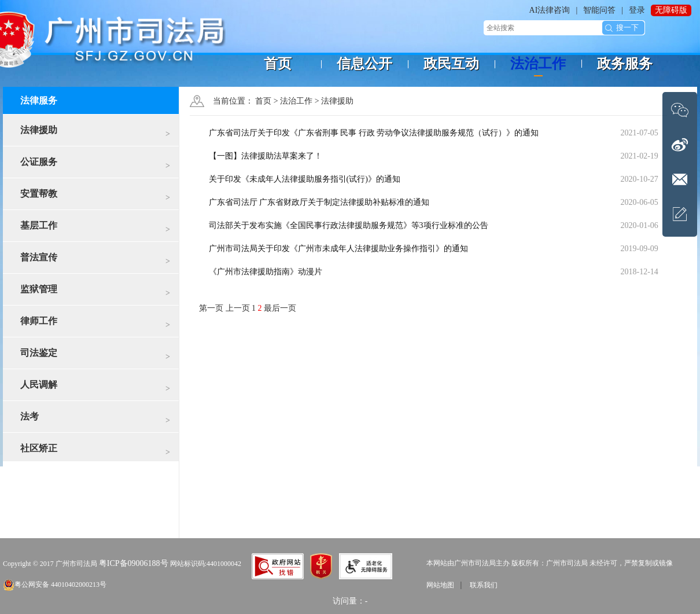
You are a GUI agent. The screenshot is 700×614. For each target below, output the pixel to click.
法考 (95, 420)
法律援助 (95, 134)
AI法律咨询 (550, 10)
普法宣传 (95, 261)
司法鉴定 (95, 357)
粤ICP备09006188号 (134, 563)
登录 (637, 10)
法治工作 (296, 101)
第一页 (212, 308)
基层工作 (95, 229)
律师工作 (95, 325)
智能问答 (599, 10)
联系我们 (484, 585)
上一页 (239, 308)
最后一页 (280, 308)
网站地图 (440, 585)
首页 (263, 101)
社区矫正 (95, 452)
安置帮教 (95, 198)
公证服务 (95, 166)
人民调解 (95, 389)
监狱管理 (95, 293)
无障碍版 (671, 10)
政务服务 (625, 64)
